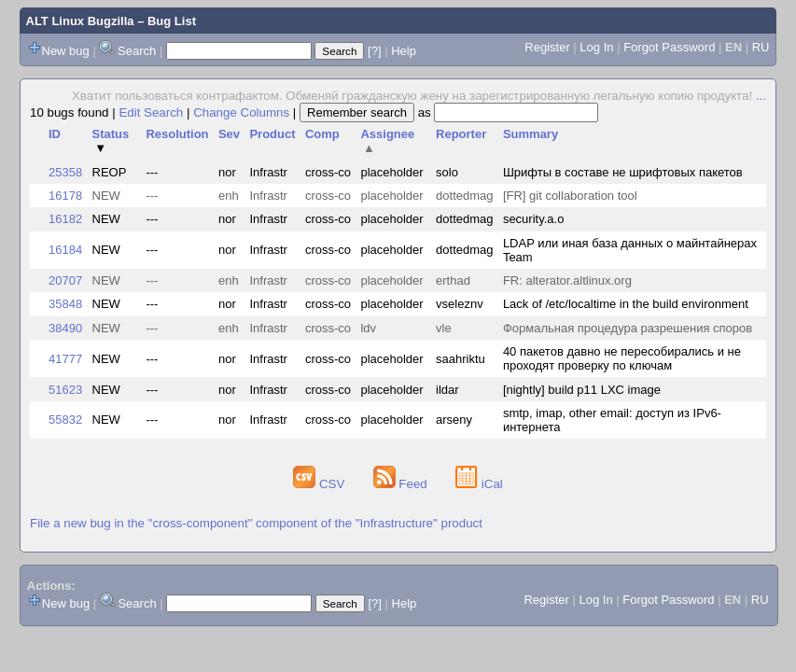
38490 (65, 328)
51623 (65, 390)
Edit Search (151, 112)
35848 (65, 304)
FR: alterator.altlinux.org (567, 280)
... (761, 96)
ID (55, 134)
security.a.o (534, 219)
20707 (65, 280)
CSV (321, 484)
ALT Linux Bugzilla (80, 21)
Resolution (177, 134)
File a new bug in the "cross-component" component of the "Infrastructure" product (256, 523)
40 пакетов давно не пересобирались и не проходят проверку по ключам (622, 358)
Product (272, 134)
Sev (229, 134)
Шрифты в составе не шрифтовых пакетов (623, 172)
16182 (65, 219)
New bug (66, 51)
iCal (479, 484)
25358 (65, 172)
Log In (596, 47)
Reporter (461, 134)
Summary (531, 134)
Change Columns (241, 112)
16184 (65, 250)
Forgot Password (669, 47)
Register (547, 47)
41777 (65, 359)
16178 (65, 196)
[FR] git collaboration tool (570, 196)
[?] (374, 51)
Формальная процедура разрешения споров (628, 328)
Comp (322, 134)
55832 (65, 420)
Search (137, 51)
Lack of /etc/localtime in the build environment (626, 304)
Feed (402, 484)
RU (761, 47)
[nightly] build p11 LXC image (582, 390)
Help (404, 51)
